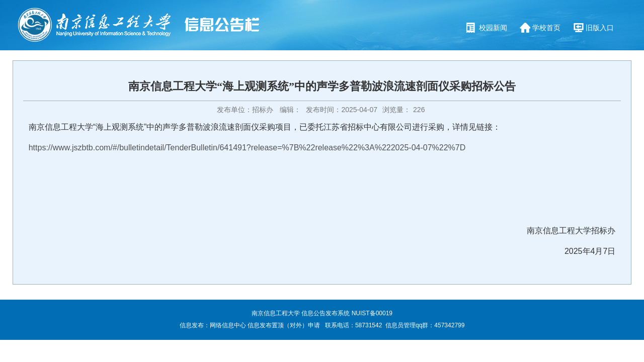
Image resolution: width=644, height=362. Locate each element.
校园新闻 (493, 28)
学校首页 (546, 28)
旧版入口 (600, 28)
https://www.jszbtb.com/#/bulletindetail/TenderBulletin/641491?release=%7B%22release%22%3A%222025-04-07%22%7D (247, 148)
